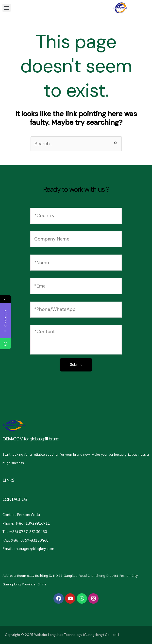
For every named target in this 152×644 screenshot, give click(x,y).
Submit (76, 365)
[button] (7, 8)
